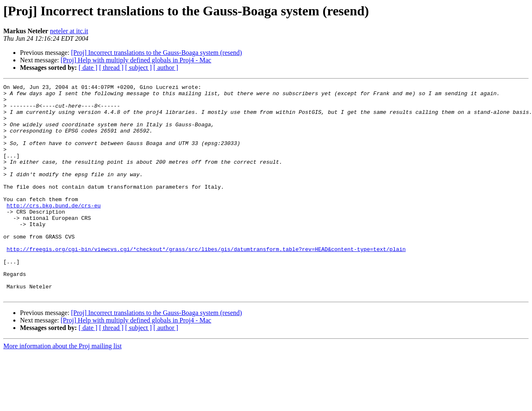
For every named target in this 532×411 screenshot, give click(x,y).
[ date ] (88, 68)
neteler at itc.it (69, 31)
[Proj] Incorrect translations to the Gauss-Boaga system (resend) (157, 53)
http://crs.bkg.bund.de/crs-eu (54, 230)
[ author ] (166, 68)
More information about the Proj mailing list (62, 388)
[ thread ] (111, 68)
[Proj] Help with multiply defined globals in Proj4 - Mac (136, 60)
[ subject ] (139, 68)
